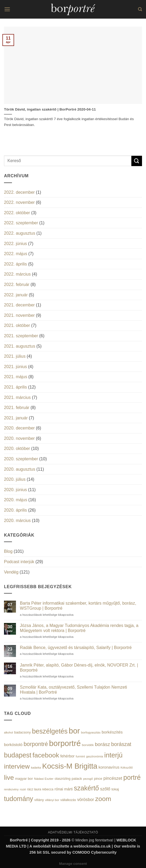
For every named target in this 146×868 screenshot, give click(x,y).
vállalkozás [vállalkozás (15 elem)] (68, 800)
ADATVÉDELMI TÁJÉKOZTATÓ (73, 832)
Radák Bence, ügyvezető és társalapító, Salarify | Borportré (76, 648)
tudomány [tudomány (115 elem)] (19, 799)
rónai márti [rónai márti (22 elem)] (64, 789)
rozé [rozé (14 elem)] (23, 789)
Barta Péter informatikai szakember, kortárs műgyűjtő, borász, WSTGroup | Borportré (78, 606)
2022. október (17, 213)
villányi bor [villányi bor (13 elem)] (52, 800)
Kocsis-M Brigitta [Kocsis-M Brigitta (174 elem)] (70, 766)
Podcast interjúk (19, 562)
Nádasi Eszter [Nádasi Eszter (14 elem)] (44, 779)
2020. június (15, 490)
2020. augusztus (20, 469)
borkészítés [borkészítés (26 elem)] (112, 732)
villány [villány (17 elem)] (39, 800)
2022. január (16, 295)
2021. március (17, 397)
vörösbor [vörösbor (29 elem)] (85, 799)
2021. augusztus (20, 346)
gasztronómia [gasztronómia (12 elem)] (95, 756)
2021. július (15, 356)
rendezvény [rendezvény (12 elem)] (11, 789)
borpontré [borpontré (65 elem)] (36, 744)
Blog (8, 551)
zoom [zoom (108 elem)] (103, 799)
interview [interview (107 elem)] (17, 766)
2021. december (19, 305)
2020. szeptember (21, 459)
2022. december (19, 192)
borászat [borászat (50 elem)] (121, 744)
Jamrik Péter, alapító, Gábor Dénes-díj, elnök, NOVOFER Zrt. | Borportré (79, 668)
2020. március (17, 521)
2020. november (19, 438)
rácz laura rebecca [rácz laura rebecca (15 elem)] (40, 789)
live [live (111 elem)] (9, 778)
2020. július (15, 479)
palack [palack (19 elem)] (77, 779)
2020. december (19, 428)
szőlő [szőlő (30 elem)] (105, 789)
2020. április (15, 510)
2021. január (16, 418)
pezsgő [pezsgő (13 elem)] (88, 779)
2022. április (15, 264)
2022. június (15, 244)
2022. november (19, 202)
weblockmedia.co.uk (92, 846)
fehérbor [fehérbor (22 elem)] (68, 756)
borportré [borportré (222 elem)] (65, 743)
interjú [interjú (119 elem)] (113, 755)
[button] (7, 9)
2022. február (17, 285)
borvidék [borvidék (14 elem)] (88, 745)
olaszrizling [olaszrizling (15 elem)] (62, 779)
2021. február (17, 408)
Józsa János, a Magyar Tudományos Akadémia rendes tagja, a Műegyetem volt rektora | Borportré (79, 628)
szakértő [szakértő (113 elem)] (86, 788)
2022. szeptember (21, 223)
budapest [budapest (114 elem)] (18, 755)
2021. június (15, 367)
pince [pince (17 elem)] (98, 779)
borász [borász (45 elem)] (103, 744)
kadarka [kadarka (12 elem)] (36, 768)
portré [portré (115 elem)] (132, 777)
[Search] (140, 9)
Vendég (11, 572)
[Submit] (137, 161)
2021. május (16, 377)
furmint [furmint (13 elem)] (80, 756)
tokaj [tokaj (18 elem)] (115, 789)
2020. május (16, 500)
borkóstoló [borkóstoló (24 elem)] (13, 745)
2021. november (19, 315)
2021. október (17, 325)
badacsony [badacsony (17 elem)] (22, 732)
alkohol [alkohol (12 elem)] (9, 732)
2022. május (16, 254)
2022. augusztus (20, 233)
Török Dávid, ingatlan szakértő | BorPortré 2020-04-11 (50, 109)
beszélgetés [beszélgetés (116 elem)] (50, 731)
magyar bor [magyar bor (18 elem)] (24, 779)
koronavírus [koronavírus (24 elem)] (109, 767)
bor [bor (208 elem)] (74, 731)
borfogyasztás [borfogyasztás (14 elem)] (91, 732)
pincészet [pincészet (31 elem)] (113, 778)
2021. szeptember (21, 336)
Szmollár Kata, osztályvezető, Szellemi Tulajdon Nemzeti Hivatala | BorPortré (74, 690)
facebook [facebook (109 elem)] (46, 755)
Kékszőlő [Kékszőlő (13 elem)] (127, 768)
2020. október (17, 448)
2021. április (15, 387)
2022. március (17, 274)
